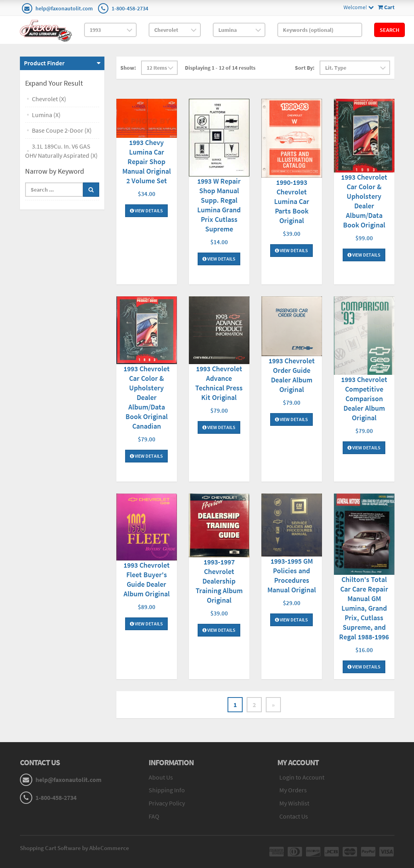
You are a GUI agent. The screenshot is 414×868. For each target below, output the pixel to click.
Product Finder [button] (44, 63)
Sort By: (305, 68)
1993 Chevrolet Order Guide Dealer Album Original (292, 375)
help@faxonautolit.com (64, 8)
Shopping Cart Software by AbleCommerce (75, 848)
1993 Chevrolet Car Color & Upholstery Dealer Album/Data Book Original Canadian (147, 397)
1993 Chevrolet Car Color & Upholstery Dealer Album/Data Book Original (364, 201)
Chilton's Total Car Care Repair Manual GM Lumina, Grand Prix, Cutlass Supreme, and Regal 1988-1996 (364, 608)
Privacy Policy (167, 803)
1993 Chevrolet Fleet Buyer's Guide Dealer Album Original (147, 579)
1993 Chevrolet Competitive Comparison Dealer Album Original (364, 399)
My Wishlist (294, 803)
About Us (161, 777)
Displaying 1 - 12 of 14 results (220, 68)
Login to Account (302, 777)
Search (389, 30)
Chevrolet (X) (49, 99)
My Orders (293, 790)
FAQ (154, 816)
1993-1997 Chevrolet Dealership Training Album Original (219, 581)
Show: (128, 68)
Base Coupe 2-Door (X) (62, 130)
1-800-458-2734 (130, 8)
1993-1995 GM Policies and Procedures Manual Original (292, 575)
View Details (146, 211)
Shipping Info (167, 790)
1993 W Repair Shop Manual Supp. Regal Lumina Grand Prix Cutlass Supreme (219, 205)
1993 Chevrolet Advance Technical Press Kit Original (219, 383)
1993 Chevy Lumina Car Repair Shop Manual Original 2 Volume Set (147, 162)
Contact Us (294, 816)
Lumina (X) (46, 115)
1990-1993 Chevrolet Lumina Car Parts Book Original (292, 201)
